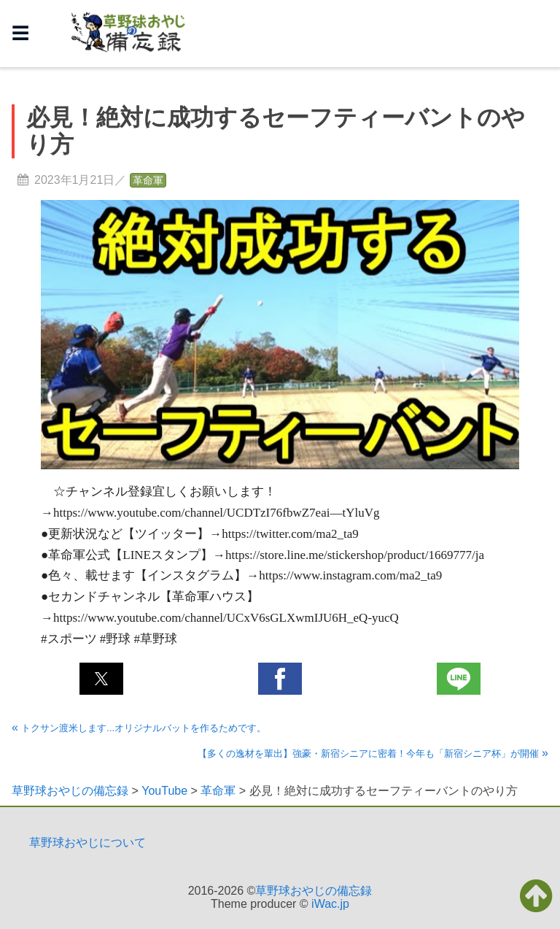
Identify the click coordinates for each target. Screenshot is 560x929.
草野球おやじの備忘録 (314, 891)
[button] (101, 679)
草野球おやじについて (87, 843)
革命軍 (148, 180)
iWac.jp (330, 904)
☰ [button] (20, 33)
